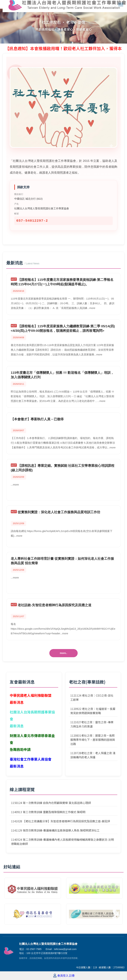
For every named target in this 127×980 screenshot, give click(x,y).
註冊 (72, 976)
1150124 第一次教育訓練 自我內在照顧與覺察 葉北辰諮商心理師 (51, 803)
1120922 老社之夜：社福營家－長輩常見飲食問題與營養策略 (93, 711)
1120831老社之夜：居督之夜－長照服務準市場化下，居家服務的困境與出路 (93, 740)
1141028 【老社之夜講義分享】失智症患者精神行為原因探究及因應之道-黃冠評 (61, 821)
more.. (63, 653)
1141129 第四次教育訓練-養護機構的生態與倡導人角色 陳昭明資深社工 (55, 830)
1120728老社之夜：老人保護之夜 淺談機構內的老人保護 (93, 755)
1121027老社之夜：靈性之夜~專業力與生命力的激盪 (92, 724)
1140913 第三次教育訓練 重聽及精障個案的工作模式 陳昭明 (48, 812)
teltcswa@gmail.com (65, 949)
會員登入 (63, 976)
